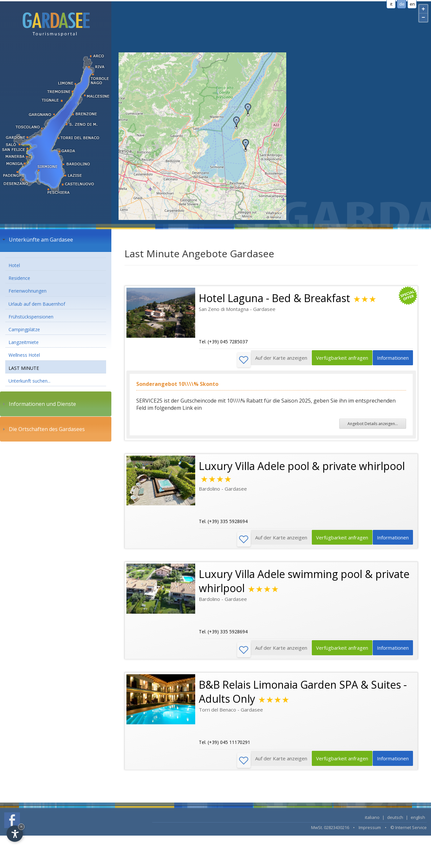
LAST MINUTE (24, 368)
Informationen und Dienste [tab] (38, 404)
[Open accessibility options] (15, 834)
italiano (372, 820)
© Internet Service (409, 830)
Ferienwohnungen (28, 291)
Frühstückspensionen (31, 317)
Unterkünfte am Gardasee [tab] (37, 240)
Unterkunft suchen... (29, 381)
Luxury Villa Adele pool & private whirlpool (302, 467)
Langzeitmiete (24, 342)
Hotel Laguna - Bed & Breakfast (274, 298)
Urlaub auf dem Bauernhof (37, 304)
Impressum (370, 830)
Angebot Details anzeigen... (373, 424)
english (418, 820)
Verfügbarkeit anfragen (337, 360)
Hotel (14, 265)
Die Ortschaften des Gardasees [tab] (43, 429)
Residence (19, 278)
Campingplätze (24, 329)
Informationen (392, 360)
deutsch (395, 820)
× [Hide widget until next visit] (21, 827)
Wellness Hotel (24, 355)
